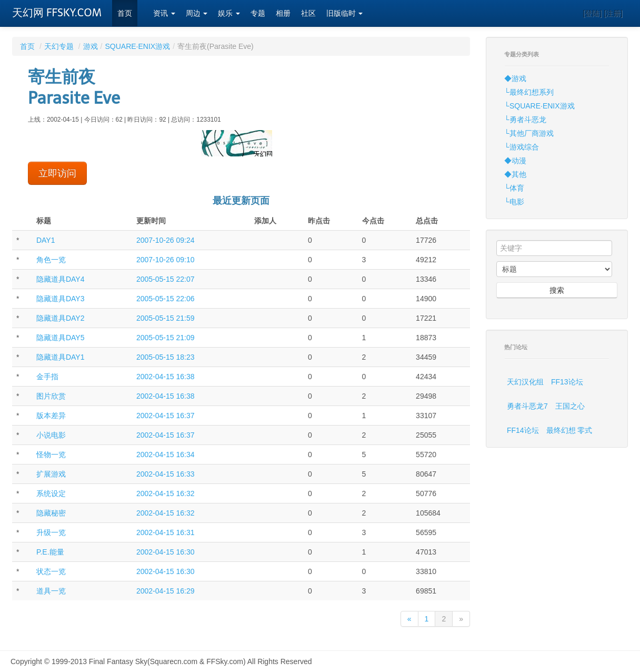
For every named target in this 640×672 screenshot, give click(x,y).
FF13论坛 (567, 382)
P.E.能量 (50, 552)
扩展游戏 (51, 474)
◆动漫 (515, 161)
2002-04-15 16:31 (166, 532)
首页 (125, 13)
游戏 (91, 46)
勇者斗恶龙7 (527, 406)
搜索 (557, 290)
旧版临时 (345, 13)
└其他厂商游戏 (529, 133)
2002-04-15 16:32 (166, 493)
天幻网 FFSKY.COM (57, 13)
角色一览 (51, 260)
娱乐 (229, 13)
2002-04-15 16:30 (166, 552)
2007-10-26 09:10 (166, 260)
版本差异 (51, 416)
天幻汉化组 (525, 382)
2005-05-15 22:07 (166, 279)
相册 (283, 13)
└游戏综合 (522, 147)
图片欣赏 (51, 396)
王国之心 (570, 406)
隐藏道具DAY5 (61, 338)
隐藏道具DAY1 (61, 357)
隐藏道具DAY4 (61, 279)
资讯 (164, 13)
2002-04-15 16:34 (166, 454)
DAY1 (46, 240)
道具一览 (51, 591)
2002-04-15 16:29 (166, 591)
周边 (197, 13)
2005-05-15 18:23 (166, 357)
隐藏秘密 (51, 513)
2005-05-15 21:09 (166, 338)
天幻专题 (59, 46)
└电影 (514, 202)
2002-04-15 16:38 (166, 377)
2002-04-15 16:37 (166, 416)
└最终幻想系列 (529, 92)
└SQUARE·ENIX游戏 (539, 106)
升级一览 (51, 532)
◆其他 (515, 174)
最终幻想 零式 (569, 430)
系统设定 (51, 493)
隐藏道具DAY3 (61, 299)
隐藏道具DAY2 (61, 318)
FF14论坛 (523, 430)
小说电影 (51, 435)
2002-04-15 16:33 (166, 474)
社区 (308, 13)
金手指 (47, 377)
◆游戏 (515, 78)
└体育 (514, 188)
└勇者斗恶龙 (525, 120)
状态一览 (51, 571)
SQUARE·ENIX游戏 (137, 46)
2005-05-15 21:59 (166, 318)
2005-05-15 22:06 (166, 299)
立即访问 (57, 173)
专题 (258, 13)
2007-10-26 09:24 (166, 240)
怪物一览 (51, 454)
